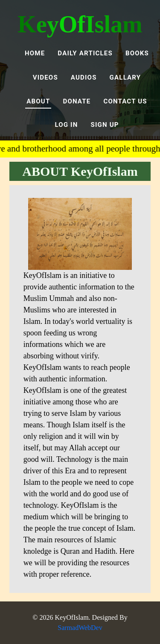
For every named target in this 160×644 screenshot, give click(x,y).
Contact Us (125, 101)
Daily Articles (85, 53)
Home (35, 53)
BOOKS (137, 53)
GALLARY (125, 77)
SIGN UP (105, 125)
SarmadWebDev (80, 628)
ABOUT (38, 101)
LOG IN (66, 125)
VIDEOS (45, 77)
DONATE (77, 101)
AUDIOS (84, 77)
